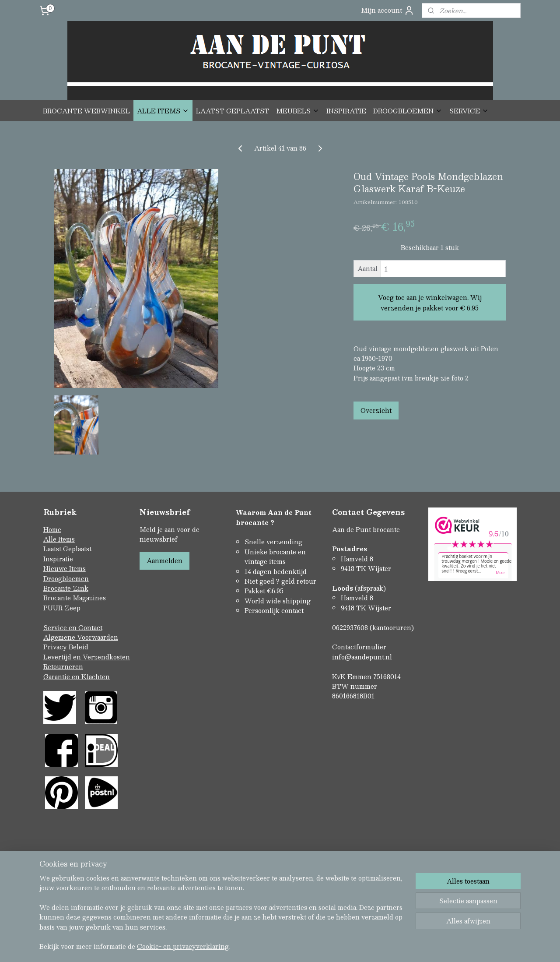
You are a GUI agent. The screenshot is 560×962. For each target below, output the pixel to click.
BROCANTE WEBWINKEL (86, 111)
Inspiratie (58, 559)
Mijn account (388, 10)
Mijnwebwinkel (372, 918)
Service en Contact (73, 627)
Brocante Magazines (75, 598)
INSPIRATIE (346, 111)
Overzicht (376, 410)
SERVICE (469, 111)
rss (262, 918)
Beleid (79, 647)
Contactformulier (359, 647)
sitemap (245, 918)
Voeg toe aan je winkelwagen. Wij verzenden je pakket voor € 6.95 (430, 303)
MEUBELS (298, 111)
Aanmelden (164, 560)
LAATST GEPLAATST (233, 111)
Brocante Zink (66, 588)
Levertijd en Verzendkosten (87, 657)
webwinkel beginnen (295, 918)
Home (52, 529)
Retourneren (63, 666)
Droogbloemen (66, 578)
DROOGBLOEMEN (408, 111)
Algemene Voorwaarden (81, 637)
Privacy (56, 647)
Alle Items (59, 539)
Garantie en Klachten (77, 677)
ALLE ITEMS (163, 111)
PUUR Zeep (62, 608)
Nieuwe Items (65, 568)
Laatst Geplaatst (67, 549)
